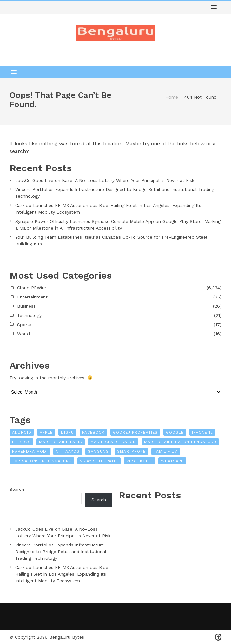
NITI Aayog (68, 451)
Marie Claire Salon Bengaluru (180, 442)
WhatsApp (172, 461)
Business (26, 306)
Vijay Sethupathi (99, 461)
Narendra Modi (30, 451)
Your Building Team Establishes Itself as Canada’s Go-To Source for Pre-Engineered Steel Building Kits (111, 240)
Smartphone (131, 451)
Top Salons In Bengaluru (42, 461)
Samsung (98, 451)
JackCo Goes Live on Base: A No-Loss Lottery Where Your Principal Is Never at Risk (105, 180)
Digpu (67, 432)
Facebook (93, 432)
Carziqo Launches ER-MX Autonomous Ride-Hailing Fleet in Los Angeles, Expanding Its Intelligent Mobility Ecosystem (108, 209)
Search (17, 489)
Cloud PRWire (32, 288)
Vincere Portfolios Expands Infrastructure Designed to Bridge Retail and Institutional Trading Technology (115, 193)
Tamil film (166, 451)
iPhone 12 (202, 432)
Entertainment (32, 297)
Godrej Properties (135, 432)
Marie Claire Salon (113, 442)
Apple (46, 432)
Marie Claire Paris (61, 442)
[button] (214, 7)
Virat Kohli (139, 461)
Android (22, 432)
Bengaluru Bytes (67, 637)
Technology (29, 315)
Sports (24, 325)
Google (175, 432)
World (23, 334)
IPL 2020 (21, 442)
